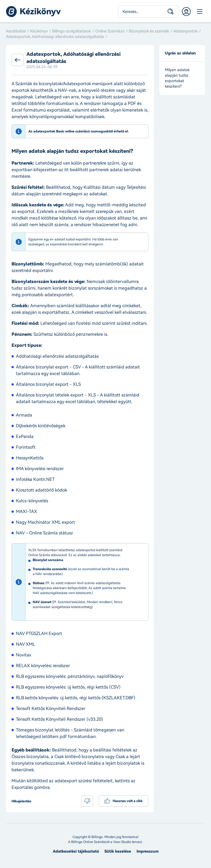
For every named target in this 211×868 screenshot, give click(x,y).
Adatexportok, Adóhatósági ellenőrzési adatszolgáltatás (55, 37)
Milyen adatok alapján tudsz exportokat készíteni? (177, 78)
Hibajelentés (21, 801)
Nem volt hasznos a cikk (87, 801)
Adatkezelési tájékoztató (76, 851)
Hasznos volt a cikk (128, 801)
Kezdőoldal (16, 31)
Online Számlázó (110, 31)
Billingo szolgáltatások (72, 31)
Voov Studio (122, 842)
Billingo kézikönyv (34, 12)
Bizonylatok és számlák (149, 31)
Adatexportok (185, 31)
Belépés (186, 12)
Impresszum (148, 851)
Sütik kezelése (118, 851)
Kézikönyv (39, 31)
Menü (199, 12)
